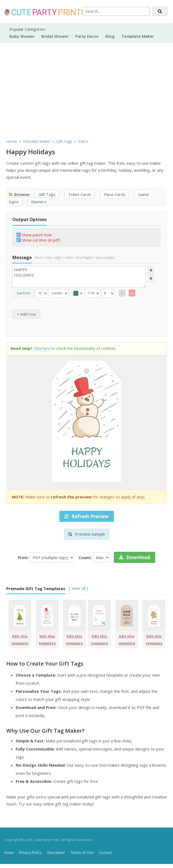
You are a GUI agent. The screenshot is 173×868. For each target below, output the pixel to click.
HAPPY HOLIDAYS (79, 277)
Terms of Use (82, 852)
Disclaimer (56, 852)
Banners (39, 202)
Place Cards (115, 194)
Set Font (23, 293)
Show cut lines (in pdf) (41, 240)
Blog (110, 36)
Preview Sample (87, 534)
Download (135, 557)
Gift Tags (47, 194)
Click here (42, 348)
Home (9, 852)
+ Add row (26, 314)
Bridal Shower (55, 36)
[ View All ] (79, 588)
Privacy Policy (30, 852)
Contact (106, 852)
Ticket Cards (80, 194)
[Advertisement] (86, 90)
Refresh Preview (87, 516)
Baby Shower (22, 36)
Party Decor (87, 36)
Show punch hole (37, 235)
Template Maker (138, 36)
